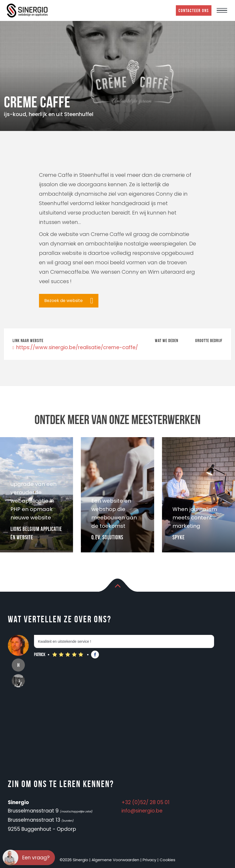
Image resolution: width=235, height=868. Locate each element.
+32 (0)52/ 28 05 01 (146, 802)
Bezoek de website (63, 301)
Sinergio (80, 860)
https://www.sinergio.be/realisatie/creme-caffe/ (75, 347)
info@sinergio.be (142, 811)
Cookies (167, 860)
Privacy (149, 860)
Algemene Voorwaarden (115, 860)
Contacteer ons (194, 10)
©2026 (66, 860)
